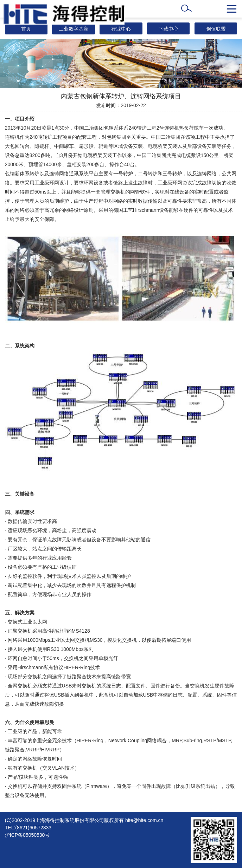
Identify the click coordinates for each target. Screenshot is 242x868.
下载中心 (168, 29)
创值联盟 (216, 29)
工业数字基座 (74, 29)
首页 (26, 29)
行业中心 (121, 29)
